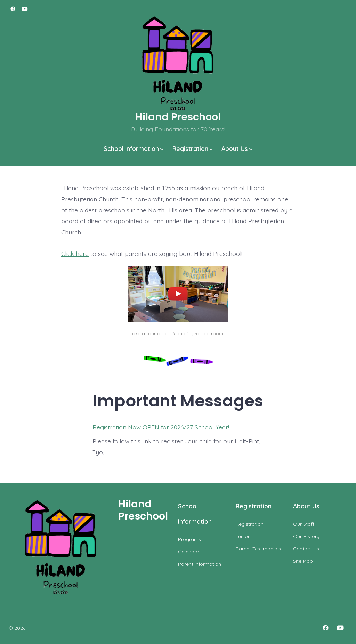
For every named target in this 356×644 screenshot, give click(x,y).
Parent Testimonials (258, 549)
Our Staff (304, 524)
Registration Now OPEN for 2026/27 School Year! (161, 427)
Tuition (243, 536)
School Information (133, 148)
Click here (75, 253)
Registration (193, 148)
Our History (306, 536)
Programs (189, 539)
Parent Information (200, 564)
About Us (237, 148)
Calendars (190, 552)
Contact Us (306, 549)
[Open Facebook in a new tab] (13, 9)
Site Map (303, 561)
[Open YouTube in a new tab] (25, 9)
